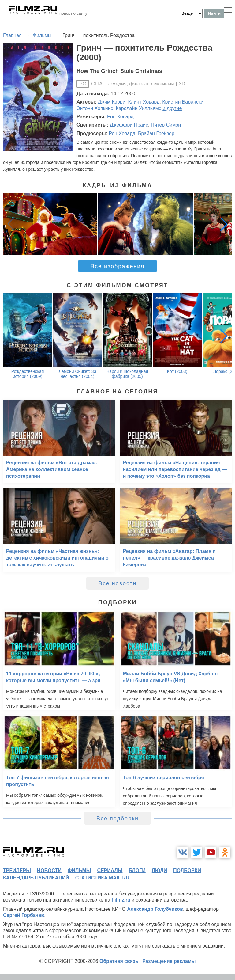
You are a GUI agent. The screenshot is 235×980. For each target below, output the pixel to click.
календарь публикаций (36, 878)
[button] (224, 224)
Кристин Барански (183, 102)
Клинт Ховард (144, 102)
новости (49, 870)
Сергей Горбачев (24, 915)
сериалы (110, 870)
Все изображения (117, 266)
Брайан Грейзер (156, 133)
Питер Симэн (166, 125)
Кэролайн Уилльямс (138, 108)
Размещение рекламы (169, 961)
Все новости (118, 583)
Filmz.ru (121, 900)
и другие (172, 108)
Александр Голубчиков (155, 909)
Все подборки (117, 819)
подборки (187, 870)
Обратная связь (119, 961)
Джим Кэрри (112, 102)
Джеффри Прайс (129, 125)
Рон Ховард (120, 117)
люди (159, 870)
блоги (137, 870)
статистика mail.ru (102, 878)
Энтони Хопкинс (95, 108)
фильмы (79, 870)
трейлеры (17, 870)
